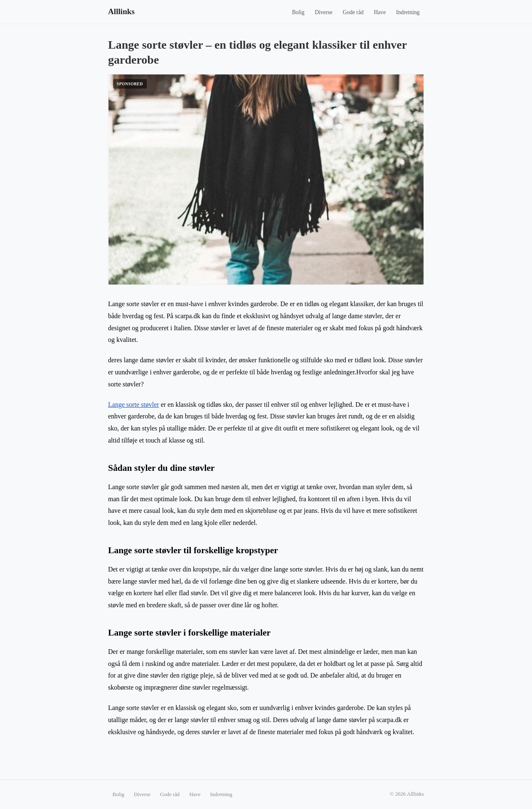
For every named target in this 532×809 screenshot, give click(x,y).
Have (380, 12)
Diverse (323, 12)
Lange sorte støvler (134, 404)
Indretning (408, 12)
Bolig (298, 12)
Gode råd (353, 12)
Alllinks (121, 11)
